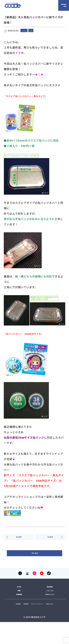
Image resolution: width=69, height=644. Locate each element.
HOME (19, 597)
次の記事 (50, 540)
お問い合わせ (34, 625)
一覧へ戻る (34, 556)
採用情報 (27, 620)
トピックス (50, 603)
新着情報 (19, 609)
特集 (19, 603)
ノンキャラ (27, 30)
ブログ (38, 30)
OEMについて (50, 609)
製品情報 (50, 597)
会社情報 (15, 620)
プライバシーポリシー (47, 620)
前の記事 (19, 540)
